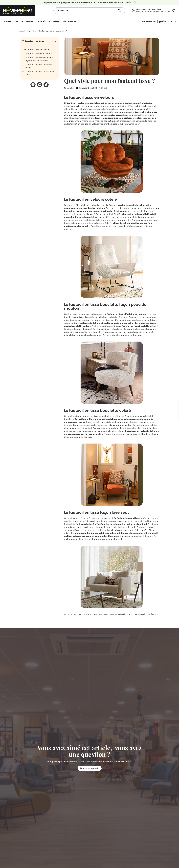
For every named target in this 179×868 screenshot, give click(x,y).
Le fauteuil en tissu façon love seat (39, 73)
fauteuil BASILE (113, 214)
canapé (76, 521)
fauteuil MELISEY (124, 106)
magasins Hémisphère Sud (145, 614)
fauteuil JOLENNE (72, 524)
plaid (140, 332)
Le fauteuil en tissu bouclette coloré (39, 66)
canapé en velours (90, 124)
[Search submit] (119, 11)
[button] (56, 41)
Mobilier (70, 88)
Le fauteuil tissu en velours (37, 50)
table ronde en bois (80, 335)
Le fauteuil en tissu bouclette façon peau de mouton (39, 59)
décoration (83, 332)
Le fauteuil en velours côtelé (39, 54)
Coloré (108, 223)
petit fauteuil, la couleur (107, 422)
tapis (120, 332)
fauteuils (111, 109)
